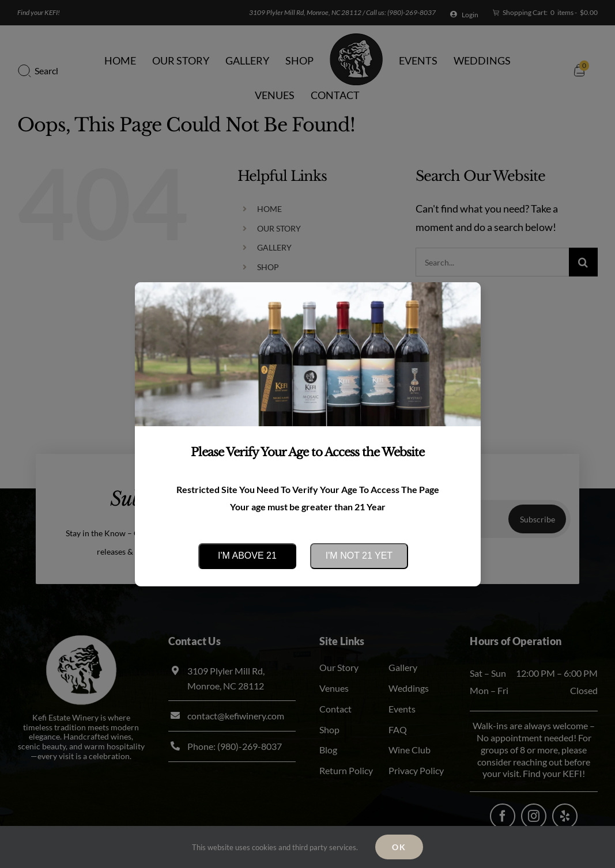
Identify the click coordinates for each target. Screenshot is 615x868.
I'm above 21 (247, 556)
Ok (399, 847)
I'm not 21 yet (359, 556)
